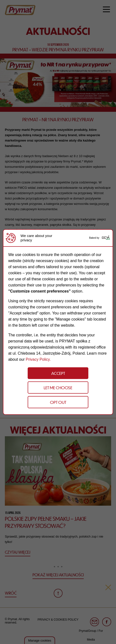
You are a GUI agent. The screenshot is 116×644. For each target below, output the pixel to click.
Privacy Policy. (38, 359)
